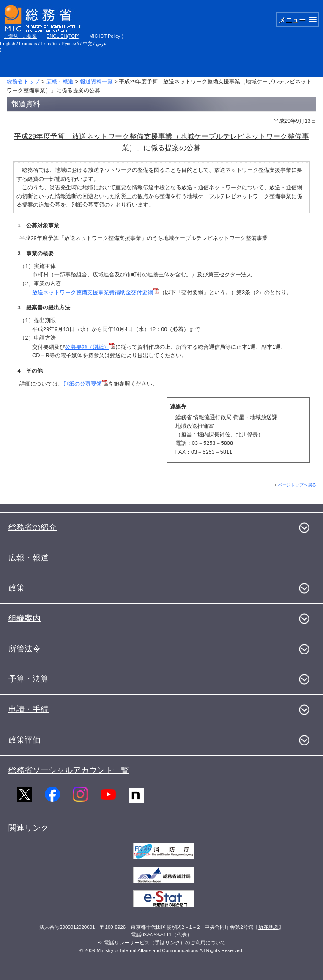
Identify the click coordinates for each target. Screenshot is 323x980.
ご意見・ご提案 (21, 36)
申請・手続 (29, 709)
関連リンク (29, 828)
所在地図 (268, 927)
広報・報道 (60, 81)
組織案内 (25, 618)
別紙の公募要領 (86, 384)
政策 (16, 588)
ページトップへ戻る (297, 485)
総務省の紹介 (33, 527)
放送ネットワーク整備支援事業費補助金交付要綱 (96, 292)
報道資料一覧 (96, 81)
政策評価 (25, 740)
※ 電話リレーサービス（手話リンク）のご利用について (161, 943)
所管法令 (25, 649)
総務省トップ (23, 81)
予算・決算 (29, 679)
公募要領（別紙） (90, 347)
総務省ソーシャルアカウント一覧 (69, 770)
